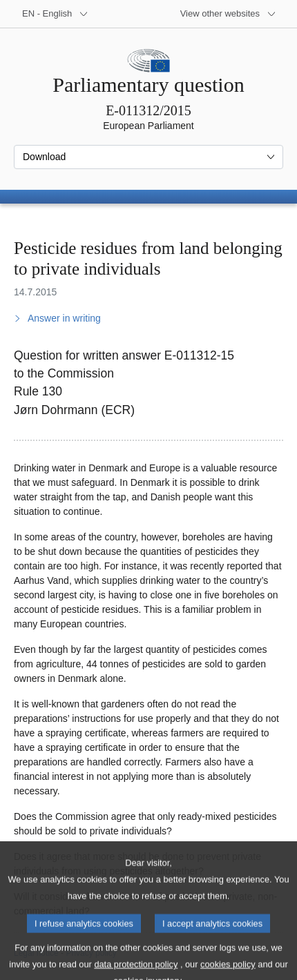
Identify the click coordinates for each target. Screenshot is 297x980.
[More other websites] (228, 14)
